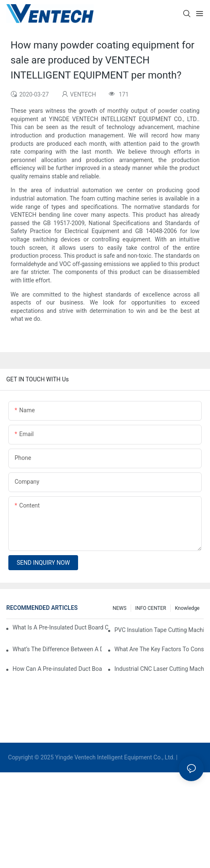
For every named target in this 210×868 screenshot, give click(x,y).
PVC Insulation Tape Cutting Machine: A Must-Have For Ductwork (159, 630)
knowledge (187, 608)
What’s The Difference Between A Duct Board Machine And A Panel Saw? (57, 649)
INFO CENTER (151, 608)
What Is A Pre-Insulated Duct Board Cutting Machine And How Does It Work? (60, 627)
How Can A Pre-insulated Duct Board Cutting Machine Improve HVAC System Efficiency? (57, 669)
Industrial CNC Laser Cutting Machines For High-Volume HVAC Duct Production (159, 669)
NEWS (120, 608)
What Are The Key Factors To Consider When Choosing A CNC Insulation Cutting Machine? (159, 649)
